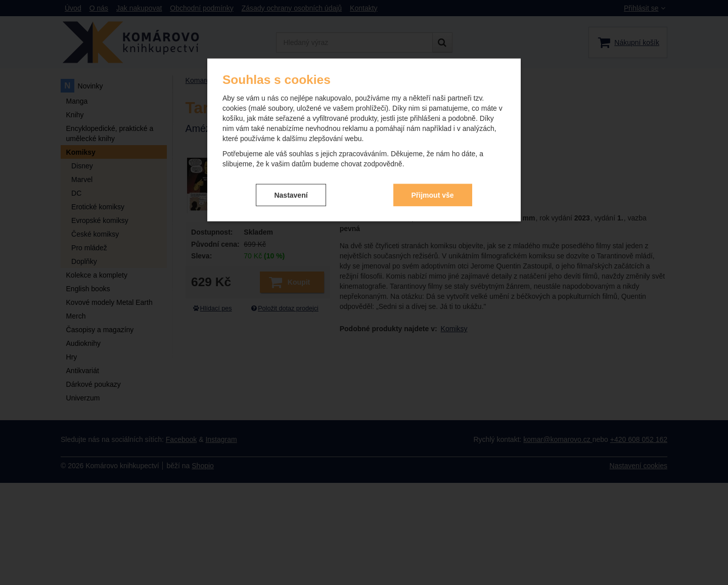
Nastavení (291, 195)
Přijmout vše (433, 195)
